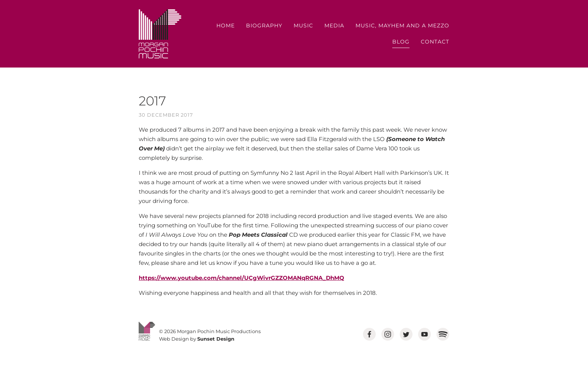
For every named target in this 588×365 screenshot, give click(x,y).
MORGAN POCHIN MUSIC (160, 34)
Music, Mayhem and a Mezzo (402, 26)
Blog (401, 42)
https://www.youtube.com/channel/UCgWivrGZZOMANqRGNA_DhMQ (241, 278)
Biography (264, 26)
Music (303, 26)
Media (334, 26)
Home (226, 26)
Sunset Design (216, 339)
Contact (435, 42)
